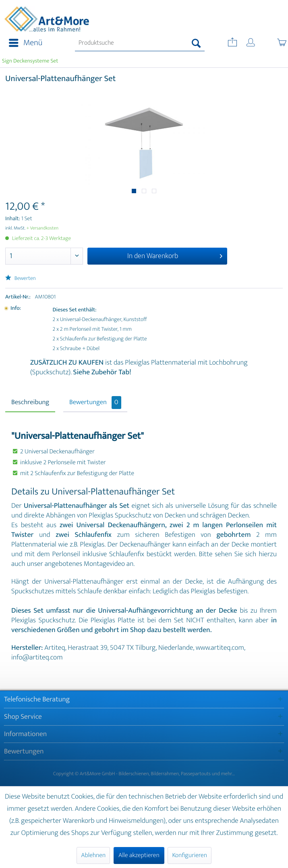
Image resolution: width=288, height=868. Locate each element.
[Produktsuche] (140, 43)
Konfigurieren (189, 855)
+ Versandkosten (43, 228)
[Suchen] (196, 43)
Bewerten (21, 279)
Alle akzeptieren (139, 855)
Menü (26, 43)
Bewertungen (95, 403)
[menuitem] (23, 43)
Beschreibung (30, 403)
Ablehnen (93, 855)
